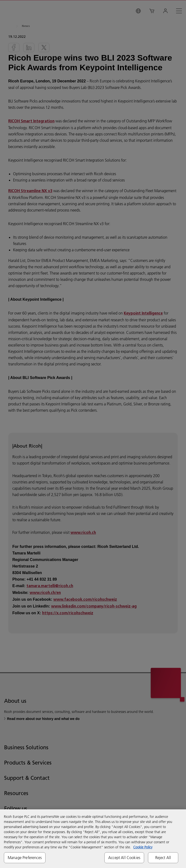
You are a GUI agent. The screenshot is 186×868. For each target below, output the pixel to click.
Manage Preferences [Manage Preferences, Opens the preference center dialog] (25, 858)
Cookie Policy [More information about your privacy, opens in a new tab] (143, 847)
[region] (93, 839)
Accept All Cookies (124, 858)
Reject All (163, 858)
